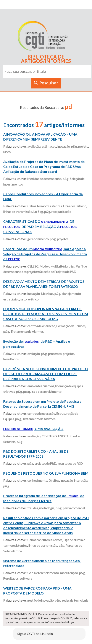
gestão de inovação (40, 600)
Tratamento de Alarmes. (27, 331)
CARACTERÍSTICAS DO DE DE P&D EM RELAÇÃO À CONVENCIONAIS (40, 227)
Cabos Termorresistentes (44, 206)
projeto (83, 146)
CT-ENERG (49, 436)
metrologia (47, 508)
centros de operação (41, 326)
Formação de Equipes (71, 326)
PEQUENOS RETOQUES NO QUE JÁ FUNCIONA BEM (46, 473)
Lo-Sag (38, 212)
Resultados (11, 359)
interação (81, 480)
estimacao (49, 146)
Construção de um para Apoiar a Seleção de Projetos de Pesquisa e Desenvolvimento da (45, 254)
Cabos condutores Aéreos (45, 540)
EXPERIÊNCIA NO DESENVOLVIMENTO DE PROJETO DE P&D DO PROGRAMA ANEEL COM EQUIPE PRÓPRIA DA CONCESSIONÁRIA (46, 374)
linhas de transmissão (18, 212)
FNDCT (63, 436)
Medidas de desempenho (44, 179)
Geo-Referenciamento (43, 573)
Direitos (54, 480)
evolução (33, 354)
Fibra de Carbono (75, 206)
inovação (64, 146)
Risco (7, 152)
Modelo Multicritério (53, 266)
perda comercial (74, 508)
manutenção (69, 573)
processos (55, 354)
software (26, 578)
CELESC (33, 266)
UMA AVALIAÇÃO (33, 429)
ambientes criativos (41, 386)
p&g (74, 146)
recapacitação (61, 212)
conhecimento (37, 480)
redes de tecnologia (75, 600)
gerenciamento (38, 239)
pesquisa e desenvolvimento (42, 392)
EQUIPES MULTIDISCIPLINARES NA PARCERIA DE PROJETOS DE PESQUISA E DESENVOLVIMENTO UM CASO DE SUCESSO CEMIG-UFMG (46, 314)
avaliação (34, 146)
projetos (63, 239)
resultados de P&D (70, 463)
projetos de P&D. (45, 463)
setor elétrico (29, 299)
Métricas (47, 294)
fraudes (33, 508)
